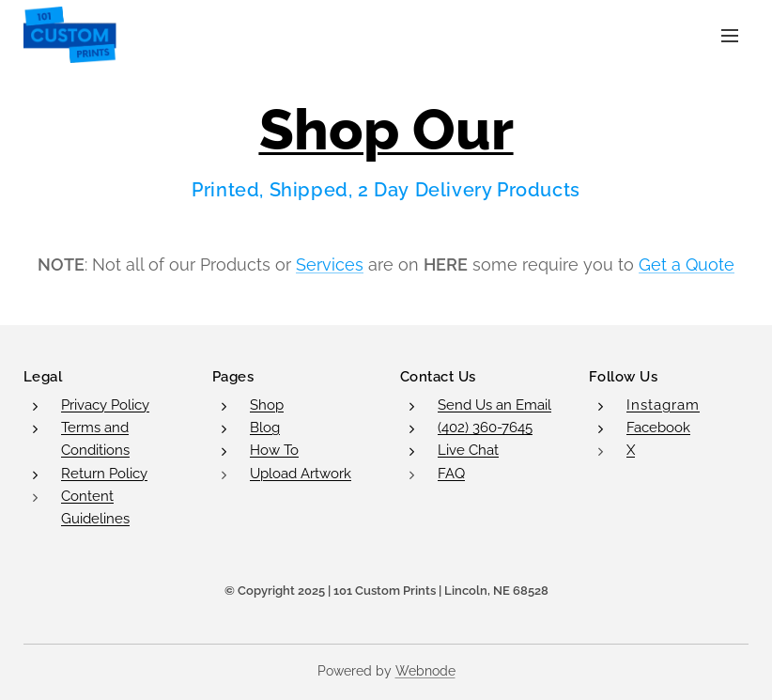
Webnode (425, 671)
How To (274, 450)
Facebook (658, 428)
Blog (265, 428)
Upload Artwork (301, 474)
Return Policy (104, 474)
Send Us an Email (494, 405)
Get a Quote (687, 264)
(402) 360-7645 (485, 428)
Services (330, 264)
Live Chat (468, 450)
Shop (267, 405)
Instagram (663, 405)
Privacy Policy (105, 405)
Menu (730, 36)
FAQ (451, 474)
